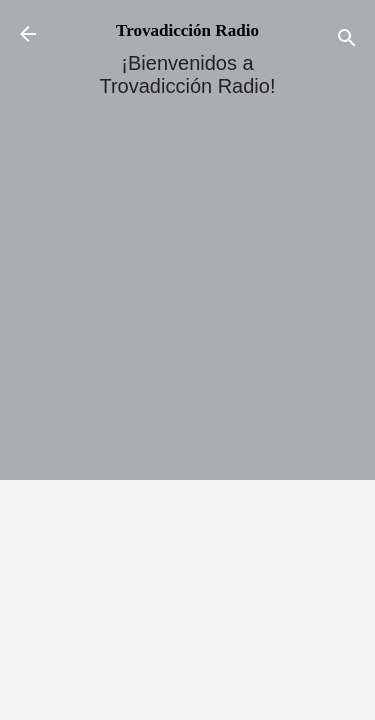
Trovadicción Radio (187, 30)
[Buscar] (347, 40)
